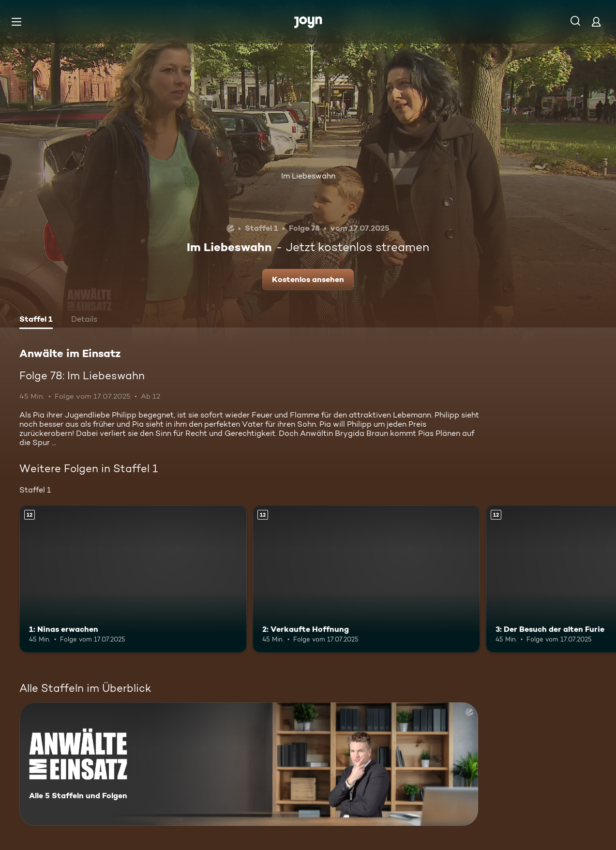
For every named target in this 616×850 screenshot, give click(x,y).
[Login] (596, 22)
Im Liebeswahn (308, 176)
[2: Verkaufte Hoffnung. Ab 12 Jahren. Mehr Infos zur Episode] (366, 579)
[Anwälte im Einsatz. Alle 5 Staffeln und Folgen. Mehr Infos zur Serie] (249, 764)
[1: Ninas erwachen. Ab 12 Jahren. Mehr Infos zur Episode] (133, 579)
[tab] (36, 320)
